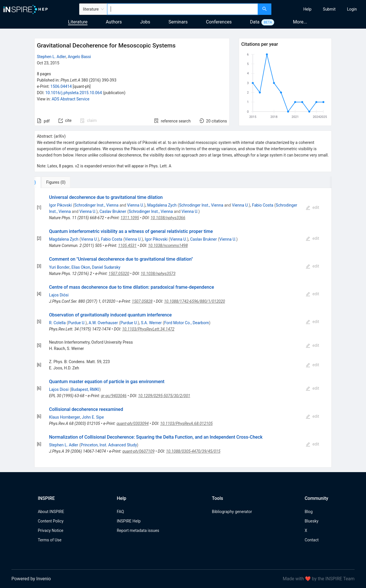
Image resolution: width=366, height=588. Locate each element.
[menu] (319, 9)
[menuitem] (308, 9)
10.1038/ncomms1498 (168, 246)
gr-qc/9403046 (114, 396)
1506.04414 (61, 86)
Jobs (145, 22)
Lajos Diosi (59, 389)
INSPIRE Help (129, 521)
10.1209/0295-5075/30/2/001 (164, 396)
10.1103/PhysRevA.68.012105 (186, 423)
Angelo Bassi (79, 57)
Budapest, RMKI (85, 389)
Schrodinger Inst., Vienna (97, 205)
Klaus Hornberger (64, 417)
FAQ (120, 512)
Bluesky (311, 521)
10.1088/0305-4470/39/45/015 (193, 451)
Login (352, 9)
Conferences (219, 22)
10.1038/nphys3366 (168, 218)
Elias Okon (81, 267)
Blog (309, 512)
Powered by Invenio (31, 579)
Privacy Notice (50, 530)
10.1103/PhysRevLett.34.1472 (148, 329)
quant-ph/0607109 (138, 451)
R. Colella (57, 323)
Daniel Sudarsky (106, 267)
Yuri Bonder (59, 267)
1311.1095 (130, 218)
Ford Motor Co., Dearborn (187, 323)
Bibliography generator (232, 512)
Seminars (178, 22)
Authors (114, 22)
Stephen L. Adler (51, 57)
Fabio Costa (262, 205)
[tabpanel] (183, 328)
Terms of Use (50, 540)
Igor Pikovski (60, 205)
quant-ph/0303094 (132, 423)
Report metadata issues (138, 530)
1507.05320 (119, 274)
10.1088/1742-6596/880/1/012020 (195, 301)
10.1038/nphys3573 (158, 274)
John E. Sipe (93, 417)
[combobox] (183, 9)
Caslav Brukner (113, 211)
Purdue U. (77, 323)
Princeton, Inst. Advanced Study (109, 445)
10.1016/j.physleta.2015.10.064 (73, 93)
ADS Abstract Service (71, 99)
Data (255, 22)
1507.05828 (142, 301)
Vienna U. (136, 205)
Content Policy (51, 521)
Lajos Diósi (59, 295)
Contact (312, 540)
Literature (78, 22)
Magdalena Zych (162, 205)
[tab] (53, 182)
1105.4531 (127, 246)
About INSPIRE (51, 512)
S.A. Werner (151, 323)
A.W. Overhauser (103, 323)
